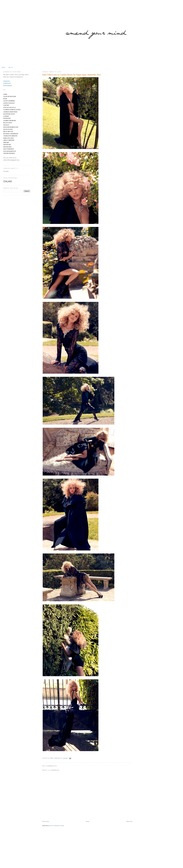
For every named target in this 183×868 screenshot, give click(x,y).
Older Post (129, 821)
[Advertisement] (68, 851)
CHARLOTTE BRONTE (10, 136)
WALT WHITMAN (9, 149)
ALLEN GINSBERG (9, 101)
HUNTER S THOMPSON (11, 134)
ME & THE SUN (8, 131)
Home (3, 67)
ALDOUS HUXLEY (9, 103)
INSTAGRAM (8, 86)
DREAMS (6, 142)
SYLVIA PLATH (8, 129)
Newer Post (46, 821)
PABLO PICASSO (8, 138)
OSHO (5, 94)
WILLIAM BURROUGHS (11, 127)
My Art (11, 67)
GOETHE (6, 105)
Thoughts (6, 171)
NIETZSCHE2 (7, 147)
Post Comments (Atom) (57, 826)
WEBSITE (6, 81)
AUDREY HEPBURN (10, 121)
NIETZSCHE (7, 145)
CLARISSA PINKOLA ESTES (12, 110)
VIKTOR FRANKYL (9, 153)
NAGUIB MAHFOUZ (10, 151)
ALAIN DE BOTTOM (10, 96)
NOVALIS (6, 125)
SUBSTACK (7, 83)
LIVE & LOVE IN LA (9, 107)
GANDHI (6, 116)
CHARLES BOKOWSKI (10, 112)
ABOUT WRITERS (9, 140)
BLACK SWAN (8, 123)
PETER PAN (7, 118)
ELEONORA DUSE (9, 114)
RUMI (5, 99)
